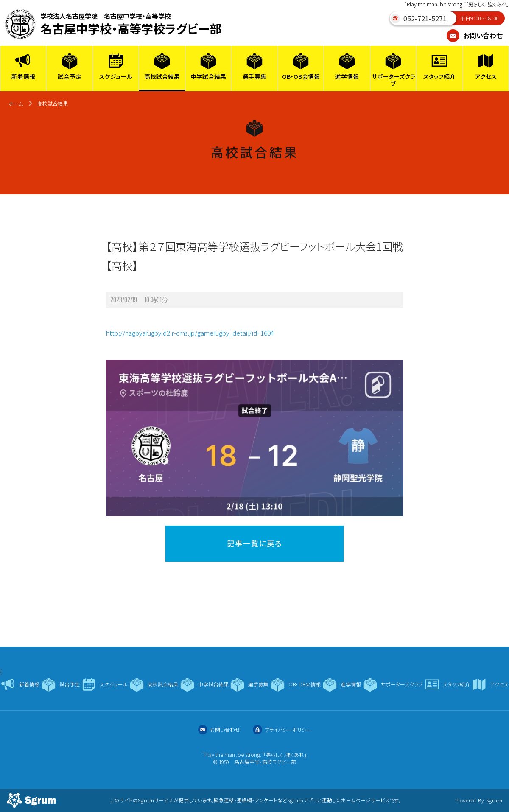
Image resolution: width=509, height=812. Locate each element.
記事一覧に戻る (255, 543)
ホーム (16, 103)
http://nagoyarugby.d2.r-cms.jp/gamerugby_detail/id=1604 (190, 333)
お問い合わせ (475, 35)
